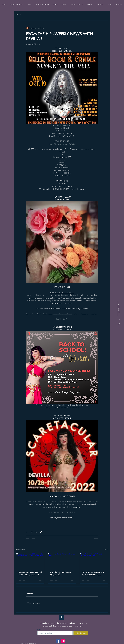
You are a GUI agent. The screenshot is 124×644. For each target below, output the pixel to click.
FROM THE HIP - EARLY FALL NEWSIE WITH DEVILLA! (93, 574)
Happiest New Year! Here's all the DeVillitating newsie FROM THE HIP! (30, 574)
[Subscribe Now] (81, 633)
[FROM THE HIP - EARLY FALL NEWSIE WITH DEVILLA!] (94, 561)
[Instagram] (119, 324)
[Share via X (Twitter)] (32, 532)
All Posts (19, 15)
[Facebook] (119, 320)
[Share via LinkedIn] (36, 532)
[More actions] (97, 28)
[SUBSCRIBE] (119, 308)
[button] (106, 15)
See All (106, 549)
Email (39, 629)
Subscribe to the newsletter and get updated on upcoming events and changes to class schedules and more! (63, 625)
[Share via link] (41, 532)
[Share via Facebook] (27, 532)
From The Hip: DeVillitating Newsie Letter (60, 574)
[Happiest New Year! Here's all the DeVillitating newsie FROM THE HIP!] (30, 561)
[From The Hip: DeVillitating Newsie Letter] (62, 561)
